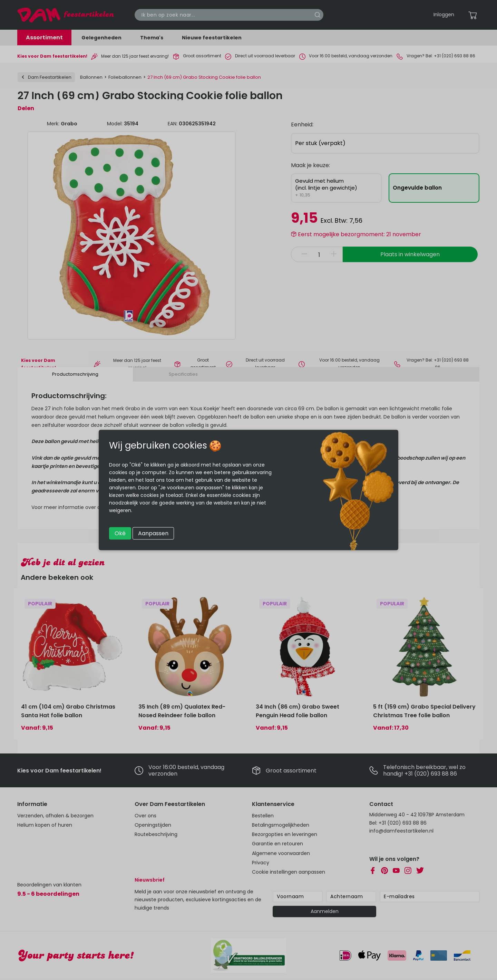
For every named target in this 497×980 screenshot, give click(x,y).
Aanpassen (153, 533)
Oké (120, 533)
